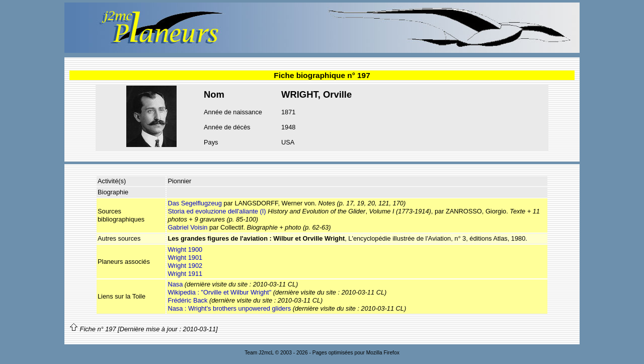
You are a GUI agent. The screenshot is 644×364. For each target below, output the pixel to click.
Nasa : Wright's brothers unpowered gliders (229, 308)
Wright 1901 (185, 258)
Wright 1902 (185, 266)
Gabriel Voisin (187, 227)
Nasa (175, 284)
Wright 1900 (185, 249)
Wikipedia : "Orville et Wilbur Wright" (219, 292)
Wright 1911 (185, 274)
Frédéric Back (187, 300)
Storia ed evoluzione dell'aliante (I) (217, 211)
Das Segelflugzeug (194, 203)
